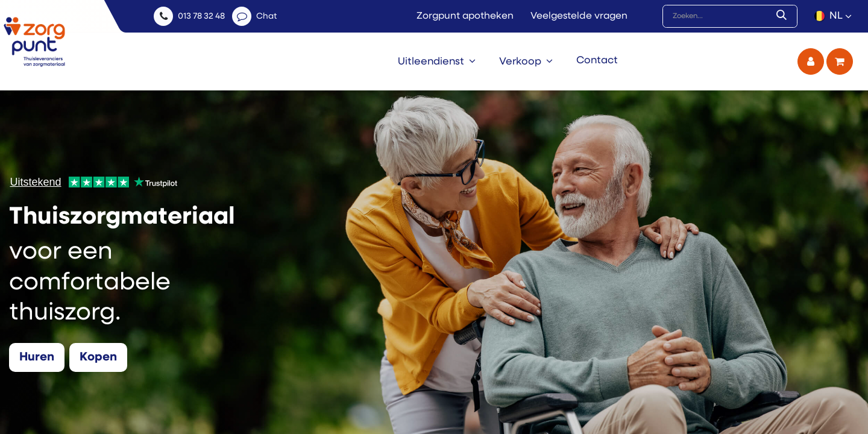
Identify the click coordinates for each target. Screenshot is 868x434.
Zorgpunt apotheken (465, 16)
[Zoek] (784, 16)
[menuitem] (437, 61)
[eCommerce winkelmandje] (840, 61)
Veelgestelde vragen (579, 16)
